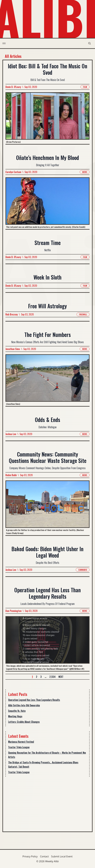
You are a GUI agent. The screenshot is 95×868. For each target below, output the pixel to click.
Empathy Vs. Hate (17, 711)
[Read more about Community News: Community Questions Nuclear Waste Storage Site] (47, 508)
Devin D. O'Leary (13, 87)
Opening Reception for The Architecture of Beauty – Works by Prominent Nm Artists (47, 755)
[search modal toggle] (90, 43)
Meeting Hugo (15, 716)
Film (85, 87)
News (85, 172)
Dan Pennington (13, 611)
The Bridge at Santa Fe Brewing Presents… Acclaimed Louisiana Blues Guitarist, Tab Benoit (43, 765)
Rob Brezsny (12, 314)
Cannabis (83, 570)
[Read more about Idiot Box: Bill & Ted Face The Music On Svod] (47, 118)
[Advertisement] (47, 803)
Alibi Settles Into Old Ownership (24, 705)
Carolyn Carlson (13, 172)
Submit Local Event (62, 856)
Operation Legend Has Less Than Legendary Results (34, 700)
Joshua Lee (11, 434)
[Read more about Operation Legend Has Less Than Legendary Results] (47, 643)
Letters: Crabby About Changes (24, 722)
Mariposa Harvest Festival (21, 742)
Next (61, 677)
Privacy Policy (30, 856)
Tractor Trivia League (19, 747)
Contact (44, 856)
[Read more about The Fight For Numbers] (47, 380)
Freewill (83, 314)
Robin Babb (11, 475)
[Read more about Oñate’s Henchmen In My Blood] (47, 203)
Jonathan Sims (13, 349)
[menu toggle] (4, 43)
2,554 (52, 677)
